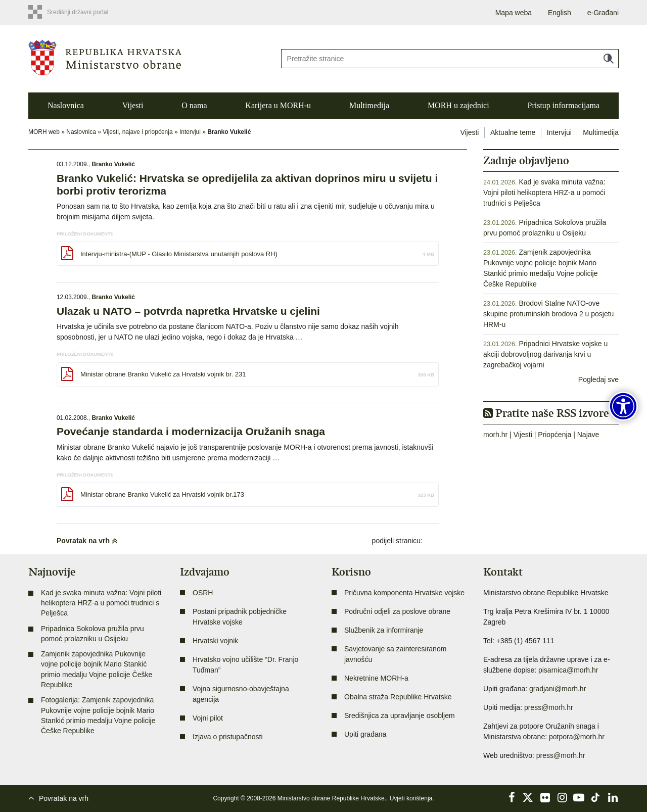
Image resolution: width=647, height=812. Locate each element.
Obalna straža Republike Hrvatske (398, 697)
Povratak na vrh (87, 541)
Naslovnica (66, 105)
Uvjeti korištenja (411, 798)
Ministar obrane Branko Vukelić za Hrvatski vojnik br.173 (162, 494)
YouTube (579, 797)
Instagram (562, 797)
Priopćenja (554, 435)
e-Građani (603, 13)
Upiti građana (365, 734)
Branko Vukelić (113, 164)
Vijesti (133, 105)
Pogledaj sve (598, 379)
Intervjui (190, 132)
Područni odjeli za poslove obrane (397, 611)
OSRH (203, 593)
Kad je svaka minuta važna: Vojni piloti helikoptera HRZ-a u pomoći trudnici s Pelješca (544, 193)
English (560, 13)
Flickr (545, 797)
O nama (194, 105)
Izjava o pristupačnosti (228, 737)
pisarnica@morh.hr (568, 670)
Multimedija (369, 105)
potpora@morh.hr (577, 737)
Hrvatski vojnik (215, 641)
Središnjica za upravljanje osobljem (400, 715)
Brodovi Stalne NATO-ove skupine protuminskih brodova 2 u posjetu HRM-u (548, 314)
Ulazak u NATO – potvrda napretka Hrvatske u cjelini (188, 311)
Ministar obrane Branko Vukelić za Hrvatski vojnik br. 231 (163, 374)
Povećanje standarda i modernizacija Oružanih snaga (191, 431)
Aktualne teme (513, 132)
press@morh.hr (549, 707)
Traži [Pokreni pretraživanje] (609, 59)
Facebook (512, 797)
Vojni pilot (208, 718)
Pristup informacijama (563, 105)
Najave (588, 435)
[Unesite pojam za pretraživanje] (450, 59)
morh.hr (495, 435)
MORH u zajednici (458, 105)
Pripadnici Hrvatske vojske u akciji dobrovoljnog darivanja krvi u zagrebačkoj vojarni (545, 354)
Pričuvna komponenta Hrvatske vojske (404, 593)
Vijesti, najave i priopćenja (137, 132)
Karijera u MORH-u (278, 105)
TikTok (596, 797)
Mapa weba (514, 13)
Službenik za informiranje (384, 630)
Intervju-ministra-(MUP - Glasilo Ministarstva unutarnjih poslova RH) (179, 254)
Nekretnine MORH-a (376, 678)
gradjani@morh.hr (558, 689)
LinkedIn (613, 797)
